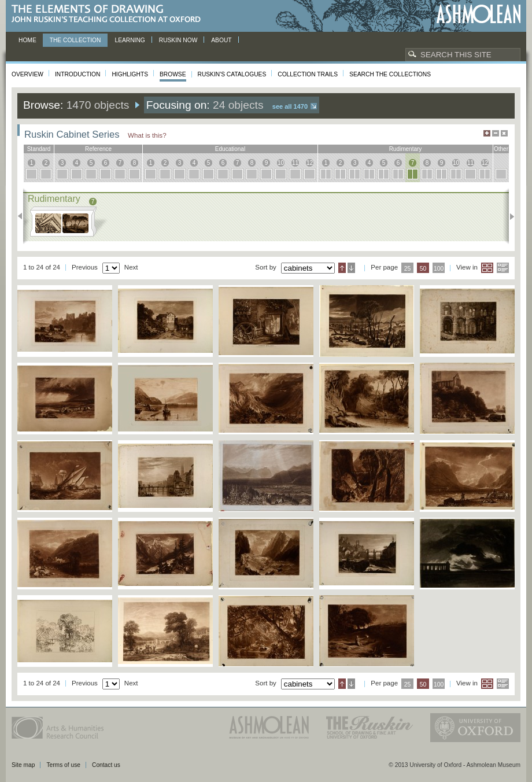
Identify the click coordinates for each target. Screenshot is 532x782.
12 (310, 163)
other (501, 149)
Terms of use (63, 765)
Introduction (77, 74)
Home (27, 40)
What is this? (147, 135)
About (221, 40)
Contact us (106, 765)
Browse (173, 74)
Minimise (496, 133)
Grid (487, 268)
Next (509, 216)
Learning (130, 40)
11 (295, 163)
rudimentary (406, 149)
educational (230, 149)
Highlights (130, 74)
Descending (351, 268)
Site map (23, 765)
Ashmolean (479, 14)
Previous (23, 216)
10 (281, 163)
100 (439, 269)
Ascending (342, 268)
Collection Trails (308, 74)
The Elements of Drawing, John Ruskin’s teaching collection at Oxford (110, 14)
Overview (27, 74)
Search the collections (390, 74)
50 (423, 269)
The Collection (75, 40)
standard (39, 149)
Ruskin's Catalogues (232, 74)
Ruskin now (178, 40)
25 (408, 269)
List (503, 268)
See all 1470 (290, 106)
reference (98, 149)
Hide (504, 133)
